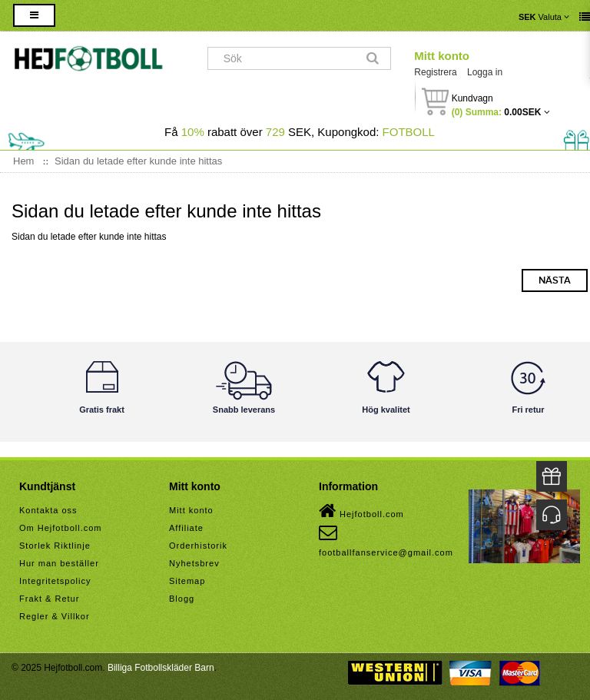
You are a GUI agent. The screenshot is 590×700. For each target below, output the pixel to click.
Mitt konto (442, 56)
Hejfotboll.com (361, 511)
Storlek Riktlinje (55, 546)
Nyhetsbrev (194, 563)
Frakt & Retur (49, 599)
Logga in (485, 72)
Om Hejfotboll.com (60, 528)
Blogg (182, 599)
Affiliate (186, 528)
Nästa (555, 280)
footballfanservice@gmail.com (386, 540)
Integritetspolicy (55, 581)
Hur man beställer (59, 563)
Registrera (435, 72)
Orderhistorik (198, 546)
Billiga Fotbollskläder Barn (161, 668)
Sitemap (187, 581)
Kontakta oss (48, 510)
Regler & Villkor (55, 616)
